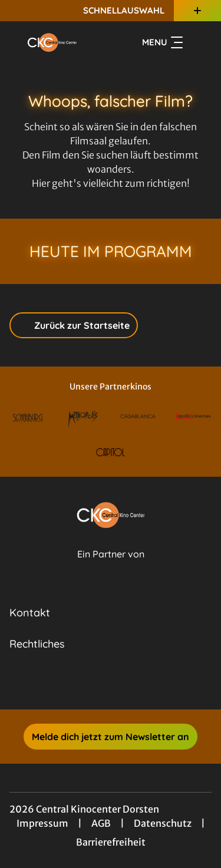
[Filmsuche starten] (200, 42)
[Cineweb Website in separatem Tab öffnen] (111, 567)
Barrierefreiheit (111, 842)
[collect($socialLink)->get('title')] (98, 684)
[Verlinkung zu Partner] (28, 418)
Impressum (42, 823)
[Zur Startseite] (52, 42)
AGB (101, 823)
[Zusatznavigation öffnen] (197, 11)
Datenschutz (163, 823)
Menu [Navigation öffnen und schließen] (162, 42)
